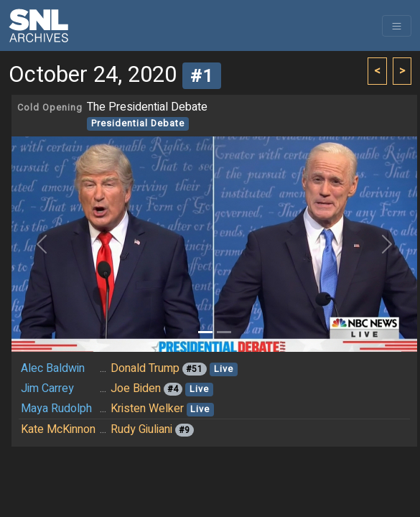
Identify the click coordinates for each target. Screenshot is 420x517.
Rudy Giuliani (141, 429)
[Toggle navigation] (397, 26)
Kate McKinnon (58, 429)
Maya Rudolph (56, 409)
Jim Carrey (47, 388)
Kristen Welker (147, 409)
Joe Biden (136, 388)
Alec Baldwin (53, 368)
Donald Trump (145, 368)
